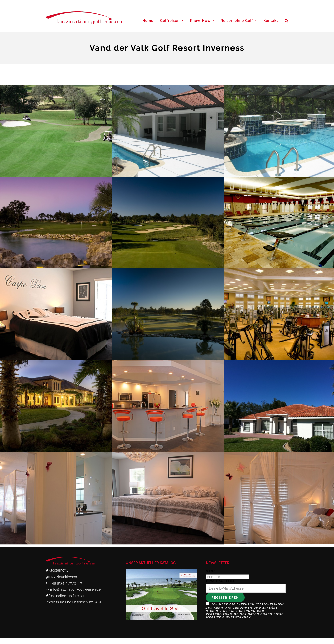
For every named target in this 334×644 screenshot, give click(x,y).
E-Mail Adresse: (221, 581)
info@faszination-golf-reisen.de (75, 589)
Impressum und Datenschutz (69, 602)
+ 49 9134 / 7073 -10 (66, 583)
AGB (99, 602)
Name (211, 571)
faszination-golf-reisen (67, 596)
